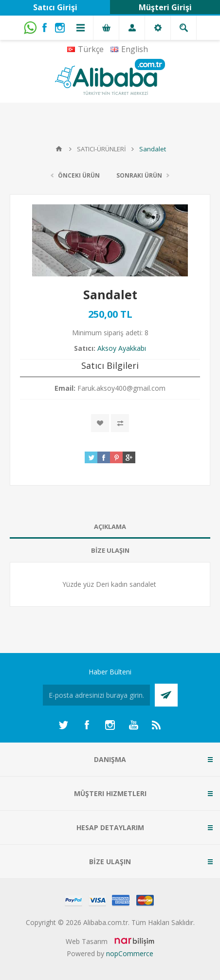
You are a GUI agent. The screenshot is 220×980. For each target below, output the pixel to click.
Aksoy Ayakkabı (122, 348)
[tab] (110, 527)
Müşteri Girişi (165, 7)
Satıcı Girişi (55, 7)
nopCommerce (130, 953)
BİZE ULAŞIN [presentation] (110, 550)
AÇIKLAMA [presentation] (110, 526)
